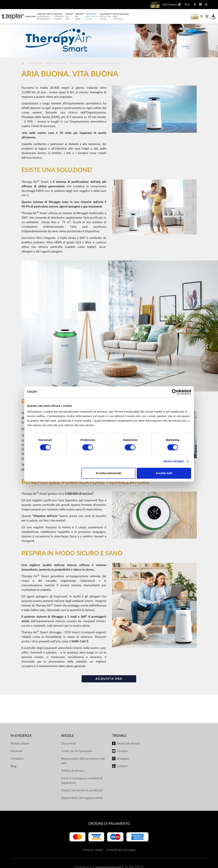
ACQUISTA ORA (109, 679)
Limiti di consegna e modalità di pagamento (82, 781)
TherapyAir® (35, 64)
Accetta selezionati (108, 473)
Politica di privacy (73, 771)
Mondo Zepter (20, 744)
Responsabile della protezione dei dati (83, 761)
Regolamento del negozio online (82, 798)
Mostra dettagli (174, 461)
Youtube (122, 751)
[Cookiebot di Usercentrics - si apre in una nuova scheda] (175, 392)
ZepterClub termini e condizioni (82, 791)
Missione (16, 751)
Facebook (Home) (128, 744)
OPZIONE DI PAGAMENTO (109, 824)
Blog (13, 767)
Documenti (68, 744)
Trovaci (119, 736)
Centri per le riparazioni (77, 751)
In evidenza (21, 736)
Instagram (123, 759)
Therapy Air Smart (56, 64)
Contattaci (17, 759)
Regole (68, 736)
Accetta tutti (164, 473)
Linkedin (122, 767)
